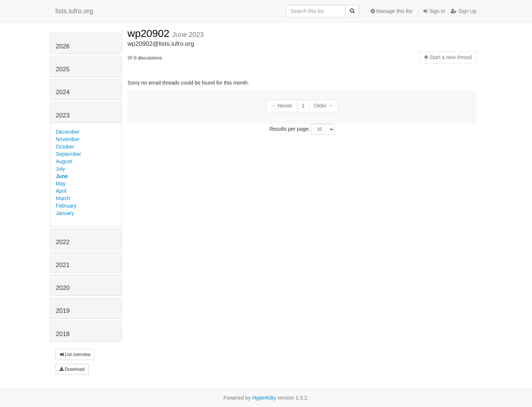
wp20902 (150, 33)
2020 (63, 288)
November (68, 139)
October (65, 147)
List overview (75, 355)
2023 (63, 115)
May (61, 184)
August (64, 161)
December (68, 132)
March (63, 198)
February (66, 206)
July (60, 169)
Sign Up (464, 11)
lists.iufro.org (74, 11)
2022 (63, 242)
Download (72, 369)
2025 (63, 69)
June (62, 176)
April (61, 191)
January (65, 213)
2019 (63, 311)
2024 (63, 92)
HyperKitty (264, 398)
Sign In (434, 11)
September (68, 154)
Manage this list (391, 11)
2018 (63, 334)
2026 (63, 46)
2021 (63, 265)
